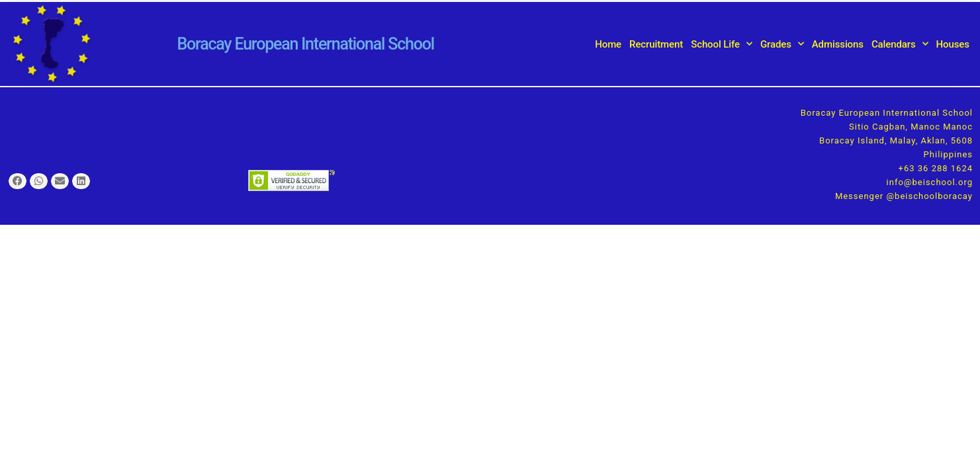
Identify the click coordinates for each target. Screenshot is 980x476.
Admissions (838, 44)
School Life (722, 44)
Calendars (900, 44)
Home (608, 44)
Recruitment (656, 44)
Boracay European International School (305, 44)
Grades (782, 44)
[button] (18, 181)
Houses (953, 44)
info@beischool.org (930, 182)
